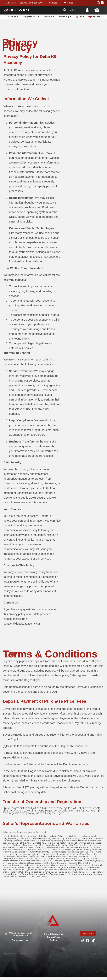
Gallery (53, 940)
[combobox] (73, 10)
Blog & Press (53, 937)
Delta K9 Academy (53, 934)
